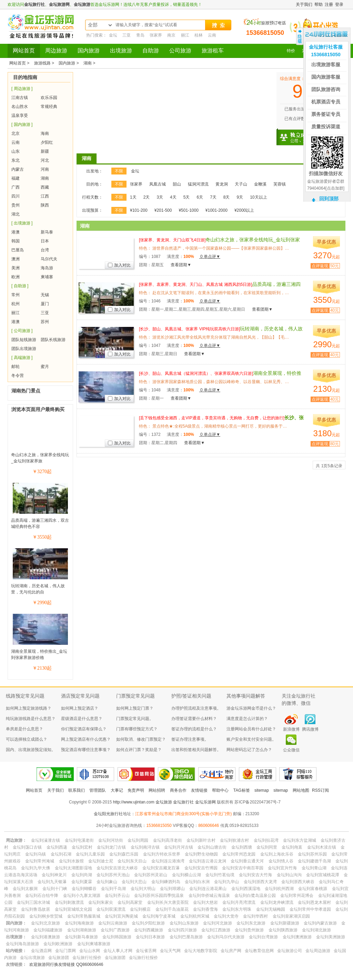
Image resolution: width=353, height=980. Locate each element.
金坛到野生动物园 (201, 854)
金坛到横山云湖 (186, 875)
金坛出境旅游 (32, 958)
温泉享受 (20, 116)
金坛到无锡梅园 (271, 909)
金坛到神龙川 (54, 875)
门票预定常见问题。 (135, 719)
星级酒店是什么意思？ (82, 719)
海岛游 (47, 268)
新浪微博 (291, 729)
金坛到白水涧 (197, 882)
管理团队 (98, 790)
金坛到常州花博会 (297, 896)
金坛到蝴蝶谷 (84, 889)
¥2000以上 (244, 210)
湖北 (16, 214)
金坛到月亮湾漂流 (239, 902)
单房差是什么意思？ (24, 729)
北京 (16, 133)
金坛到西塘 (242, 847)
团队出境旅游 (24, 349)
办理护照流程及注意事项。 (196, 708)
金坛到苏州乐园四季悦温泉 (159, 896)
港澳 (16, 232)
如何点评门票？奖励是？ (139, 750)
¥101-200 (139, 210)
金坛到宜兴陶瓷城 (121, 916)
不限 (119, 171)
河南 (45, 169)
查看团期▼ (181, 265)
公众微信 (291, 750)
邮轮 (16, 367)
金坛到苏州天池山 (113, 875)
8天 (227, 197)
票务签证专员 (326, 114)
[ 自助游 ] (20, 286)
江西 (45, 196)
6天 (200, 197)
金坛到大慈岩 (205, 902)
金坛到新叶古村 (201, 840)
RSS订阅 (320, 790)
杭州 (16, 304)
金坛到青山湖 (314, 868)
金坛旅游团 (59, 958)
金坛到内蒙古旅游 (320, 923)
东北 (16, 160)
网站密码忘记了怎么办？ (249, 750)
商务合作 (178, 790)
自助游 (151, 51)
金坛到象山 (107, 882)
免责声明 (136, 790)
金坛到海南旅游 (79, 923)
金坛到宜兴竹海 (282, 868)
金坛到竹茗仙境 (220, 875)
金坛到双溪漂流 (111, 909)
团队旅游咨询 (326, 89)
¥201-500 (163, 210)
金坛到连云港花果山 (208, 889)
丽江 (185, 35)
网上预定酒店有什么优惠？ (86, 739)
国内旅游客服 (326, 77)
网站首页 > (20, 63)
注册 (329, 4)
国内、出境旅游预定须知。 (31, 750)
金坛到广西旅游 (115, 930)
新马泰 (47, 232)
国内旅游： (16, 923)
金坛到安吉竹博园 (201, 868)
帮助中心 (220, 790)
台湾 (45, 250)
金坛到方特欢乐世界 (162, 854)
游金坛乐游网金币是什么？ (251, 708)
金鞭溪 (260, 184)
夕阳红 (47, 142)
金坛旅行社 (34, 4)
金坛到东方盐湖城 (300, 840)
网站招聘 (157, 790)
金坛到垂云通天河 (247, 861)
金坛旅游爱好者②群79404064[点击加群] (326, 185)
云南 (212, 35)
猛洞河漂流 (198, 184)
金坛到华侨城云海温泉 (209, 896)
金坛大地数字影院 (201, 951)
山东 (16, 151)
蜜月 (45, 367)
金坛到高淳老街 (168, 840)
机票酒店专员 (326, 102)
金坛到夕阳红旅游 (148, 923)
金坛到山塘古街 (212, 847)
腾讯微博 (310, 729)
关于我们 (304, 4)
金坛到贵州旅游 (249, 930)
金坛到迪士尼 (101, 861)
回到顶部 (329, 199)
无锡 (45, 295)
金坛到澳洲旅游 (297, 937)
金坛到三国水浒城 (33, 902)
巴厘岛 (18, 250)
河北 (45, 160)
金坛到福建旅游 (48, 930)
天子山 (241, 184)
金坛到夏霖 (82, 882)
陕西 (45, 205)
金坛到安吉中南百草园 (243, 868)
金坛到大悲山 (134, 882)
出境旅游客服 (326, 64)
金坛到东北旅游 (251, 923)
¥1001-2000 (216, 210)
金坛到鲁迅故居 (36, 909)
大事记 (117, 790)
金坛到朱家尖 (101, 902)
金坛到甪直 (292, 847)
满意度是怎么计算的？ (247, 719)
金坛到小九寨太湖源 (82, 896)
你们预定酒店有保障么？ (84, 729)
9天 (240, 197)
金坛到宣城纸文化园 (73, 909)
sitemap (262, 790)
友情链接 (199, 790)
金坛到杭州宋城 (195, 916)
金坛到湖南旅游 (82, 930)
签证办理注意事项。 (190, 739)
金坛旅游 (82, 4)
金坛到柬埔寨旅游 (94, 944)
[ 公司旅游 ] (22, 331)
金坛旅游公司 (290, 951)
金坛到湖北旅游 (316, 930)
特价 (291, 51)
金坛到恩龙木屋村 (314, 902)
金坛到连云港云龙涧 (208, 861)
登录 (339, 4)
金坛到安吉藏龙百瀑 (161, 868)
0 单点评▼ (210, 257)
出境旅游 (121, 51)
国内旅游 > (69, 63)
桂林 (199, 35)
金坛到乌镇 (36, 854)
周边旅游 (56, 51)
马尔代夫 (49, 259)
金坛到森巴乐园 (124, 854)
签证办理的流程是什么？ (194, 729)
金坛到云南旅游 (113, 923)
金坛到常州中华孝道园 (310, 909)
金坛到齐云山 (117, 896)
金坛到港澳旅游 (46, 937)
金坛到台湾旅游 (263, 937)
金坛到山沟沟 (289, 875)
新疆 (45, 151)
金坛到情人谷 (281, 861)
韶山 (177, 184)
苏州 (45, 322)
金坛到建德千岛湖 (314, 861)
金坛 (113, 35)
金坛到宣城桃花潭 (323, 875)
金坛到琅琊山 (172, 889)
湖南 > (89, 63)
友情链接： (16, 964)
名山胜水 (20, 107)
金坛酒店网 (41, 951)
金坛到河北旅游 (218, 923)
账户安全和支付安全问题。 (251, 739)
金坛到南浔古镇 (145, 847)
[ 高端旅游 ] (22, 358)
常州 (16, 295)
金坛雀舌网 (146, 951)
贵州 (16, 205)
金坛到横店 (140, 909)
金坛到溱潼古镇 (46, 840)
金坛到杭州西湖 (279, 889)
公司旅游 (180, 51)
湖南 (45, 178)
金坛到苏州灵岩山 (151, 875)
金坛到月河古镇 (179, 847)
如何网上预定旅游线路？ (29, 708)
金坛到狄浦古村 (234, 840)
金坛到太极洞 (25, 889)
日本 (45, 241)
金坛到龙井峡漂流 (277, 902)
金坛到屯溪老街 (79, 840)
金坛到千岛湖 (113, 889)
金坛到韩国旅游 (117, 937)
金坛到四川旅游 (182, 930)
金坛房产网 (231, 951)
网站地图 (301, 790)
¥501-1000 (188, 210)
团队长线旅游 (53, 340)
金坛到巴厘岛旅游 (186, 937)
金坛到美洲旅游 (331, 937)
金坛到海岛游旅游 (22, 944)
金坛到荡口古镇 (27, 847)
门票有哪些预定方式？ (137, 729)
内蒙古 (18, 169)
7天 (213, 197)
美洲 (16, 268)
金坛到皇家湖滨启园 (291, 916)
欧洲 (16, 277)
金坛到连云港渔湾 (168, 861)
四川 (16, 196)
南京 (171, 35)
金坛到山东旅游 (184, 923)
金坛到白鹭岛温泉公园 (255, 896)
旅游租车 (213, 51)
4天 (173, 197)
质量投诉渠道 (326, 127)
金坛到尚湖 (82, 875)
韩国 (16, 241)
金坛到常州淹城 (40, 861)
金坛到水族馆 (71, 861)
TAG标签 (242, 790)
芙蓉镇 (280, 184)
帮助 (319, 4)
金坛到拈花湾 (266, 840)
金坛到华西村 (255, 916)
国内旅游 (89, 51)
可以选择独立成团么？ (27, 739)
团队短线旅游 (24, 340)
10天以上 (258, 197)
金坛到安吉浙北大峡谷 (117, 868)
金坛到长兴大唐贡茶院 (168, 902)
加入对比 (119, 265)
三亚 (127, 35)
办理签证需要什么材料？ (194, 719)
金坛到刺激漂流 (69, 902)
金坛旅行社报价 (87, 958)
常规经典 (49, 107)
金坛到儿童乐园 (90, 854)
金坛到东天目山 (132, 861)
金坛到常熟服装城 (84, 916)
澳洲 (16, 259)
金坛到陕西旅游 (283, 930)
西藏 (45, 187)
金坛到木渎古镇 (322, 847)
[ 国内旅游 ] (22, 124)
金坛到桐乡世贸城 (46, 916)
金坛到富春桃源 (313, 889)
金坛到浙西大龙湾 (260, 882)
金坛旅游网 (59, 4)
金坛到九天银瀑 (52, 882)
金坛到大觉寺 (226, 916)
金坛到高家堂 (130, 902)
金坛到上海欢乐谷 (277, 854)
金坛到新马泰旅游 (81, 937)
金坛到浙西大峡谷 (298, 882)
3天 (160, 197)
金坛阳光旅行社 (108, 814)
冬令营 (18, 376)
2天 (147, 197)
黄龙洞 (222, 184)
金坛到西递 (57, 847)
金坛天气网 (170, 951)
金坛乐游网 (205, 802)
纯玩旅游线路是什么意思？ (31, 719)
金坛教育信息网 (259, 951)
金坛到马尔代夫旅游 (226, 937)
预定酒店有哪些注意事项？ (86, 750)
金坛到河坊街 (111, 840)
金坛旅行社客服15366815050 (326, 51)
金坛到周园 (138, 840)
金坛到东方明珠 (237, 909)
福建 (16, 178)
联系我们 (77, 790)
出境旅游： (16, 937)
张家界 (156, 35)
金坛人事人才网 (118, 951)
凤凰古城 (158, 184)
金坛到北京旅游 (46, 923)
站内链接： (16, 951)
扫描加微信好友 (326, 173)
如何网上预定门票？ (135, 708)
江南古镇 (20, 98)
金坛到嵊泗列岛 (166, 882)
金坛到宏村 (82, 847)
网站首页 (24, 51)
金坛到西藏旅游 (149, 930)
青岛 (140, 35)
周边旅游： (16, 840)
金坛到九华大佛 (36, 868)
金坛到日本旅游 (150, 937)
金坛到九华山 (226, 882)
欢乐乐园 (49, 98)
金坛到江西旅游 (216, 930)
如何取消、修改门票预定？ (141, 739)
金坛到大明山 (143, 889)
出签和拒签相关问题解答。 (196, 750)
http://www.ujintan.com (134, 802)
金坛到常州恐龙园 (239, 854)
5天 (187, 197)
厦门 (45, 304)
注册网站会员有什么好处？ (251, 729)
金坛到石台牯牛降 (42, 896)
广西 (16, 187)
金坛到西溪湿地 (246, 889)
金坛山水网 (90, 951)
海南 (45, 133)
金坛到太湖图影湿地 (73, 868)
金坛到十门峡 (55, 889)
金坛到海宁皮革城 (159, 916)
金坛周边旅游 (318, 951)
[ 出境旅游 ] (22, 223)
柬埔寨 (47, 277)
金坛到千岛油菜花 (172, 909)
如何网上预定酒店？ (80, 708)
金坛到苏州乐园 (312, 854)
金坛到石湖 (61, 854)
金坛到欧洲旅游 (58, 944)
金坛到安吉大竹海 (255, 875)
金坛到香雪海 (205, 909)
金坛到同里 (267, 847)
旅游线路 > (45, 63)
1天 (133, 197)
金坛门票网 (65, 951)
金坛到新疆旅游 (285, 923)
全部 (93, 25)
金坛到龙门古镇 (111, 847)
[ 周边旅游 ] (22, 89)
